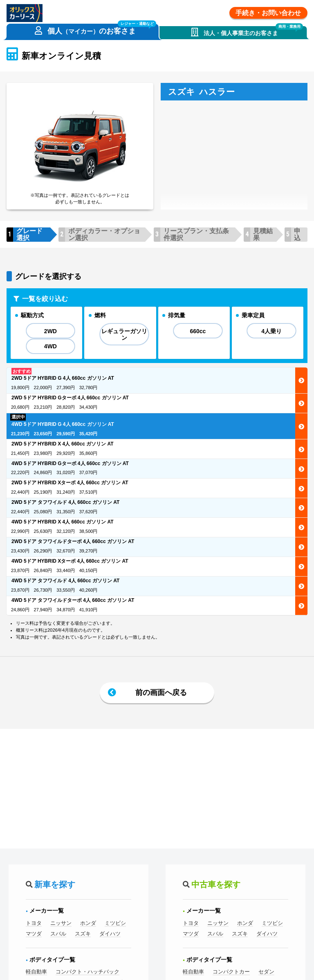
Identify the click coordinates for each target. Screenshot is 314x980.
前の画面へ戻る (161, 692)
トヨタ (34, 923)
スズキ (83, 934)
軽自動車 (36, 972)
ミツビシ (115, 923)
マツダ (34, 934)
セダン (266, 972)
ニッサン (61, 923)
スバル (58, 934)
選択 (301, 381)
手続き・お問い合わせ (268, 13)
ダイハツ (110, 934)
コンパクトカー (231, 972)
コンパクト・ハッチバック (87, 972)
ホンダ (88, 923)
